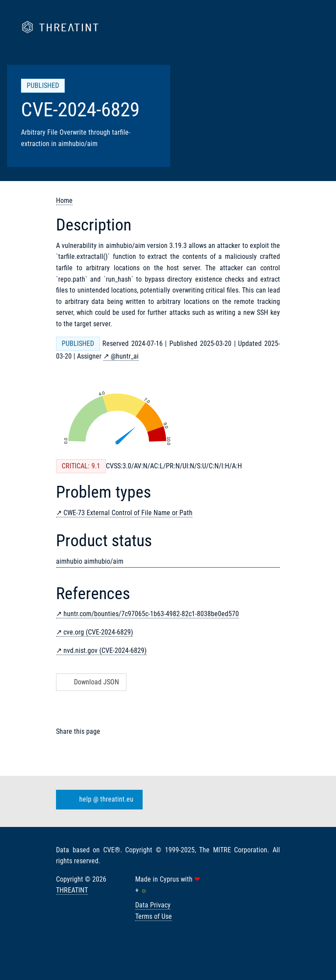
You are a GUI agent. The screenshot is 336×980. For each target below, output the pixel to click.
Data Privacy (153, 905)
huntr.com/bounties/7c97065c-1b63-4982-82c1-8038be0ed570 (151, 614)
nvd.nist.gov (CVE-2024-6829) (105, 650)
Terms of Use (154, 916)
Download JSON (90, 682)
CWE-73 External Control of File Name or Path (128, 513)
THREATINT (72, 890)
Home (64, 201)
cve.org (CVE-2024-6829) (98, 632)
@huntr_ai (125, 356)
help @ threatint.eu (98, 799)
